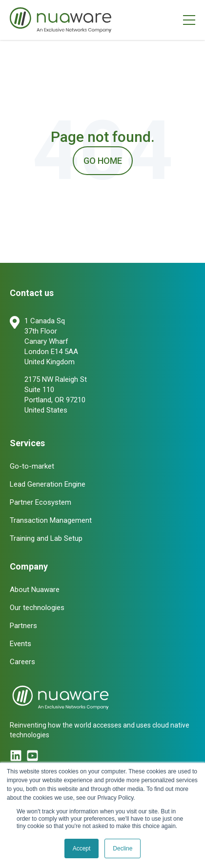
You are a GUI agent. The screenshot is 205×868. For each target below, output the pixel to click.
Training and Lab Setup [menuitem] (46, 538)
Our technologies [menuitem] (37, 608)
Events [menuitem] (20, 644)
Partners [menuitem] (23, 626)
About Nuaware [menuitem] (35, 590)
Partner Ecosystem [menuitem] (41, 502)
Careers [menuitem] (22, 662)
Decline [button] (123, 848)
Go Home (103, 161)
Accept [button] (82, 848)
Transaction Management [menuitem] (51, 520)
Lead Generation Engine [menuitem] (48, 484)
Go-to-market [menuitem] (32, 466)
